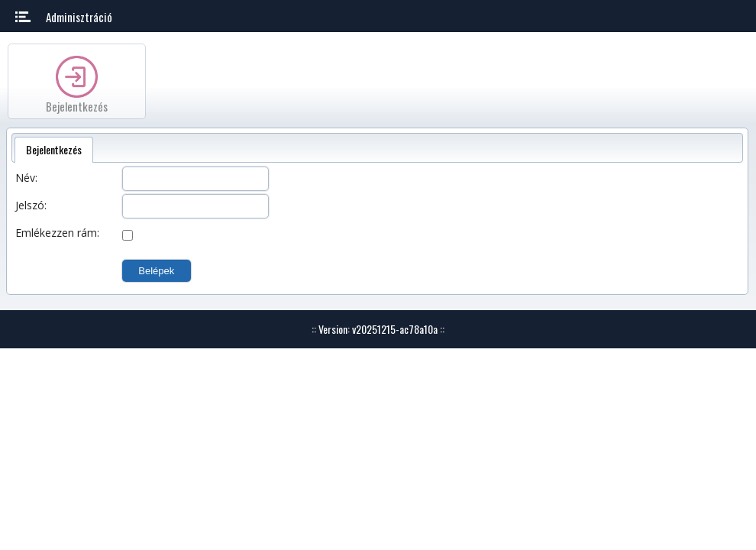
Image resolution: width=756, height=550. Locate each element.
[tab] (54, 150)
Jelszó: (31, 205)
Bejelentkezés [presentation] (54, 149)
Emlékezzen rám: (57, 233)
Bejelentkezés (77, 106)
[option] (77, 81)
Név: (26, 178)
